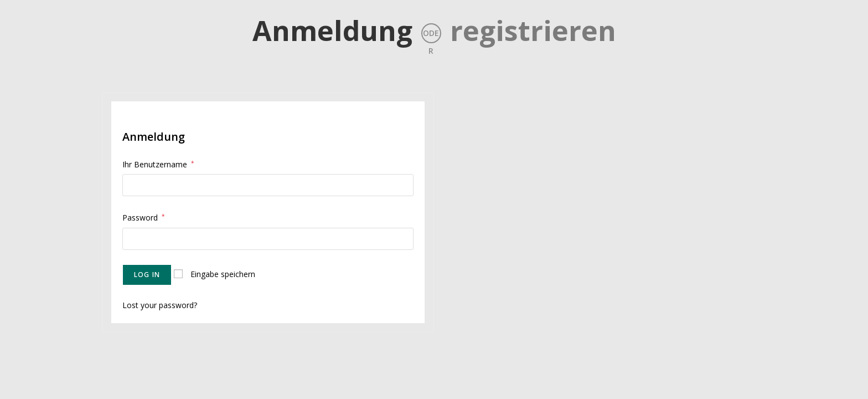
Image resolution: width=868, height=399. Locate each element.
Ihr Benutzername (158, 164)
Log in (147, 275)
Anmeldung (332, 30)
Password (144, 218)
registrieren (533, 30)
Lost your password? (160, 305)
